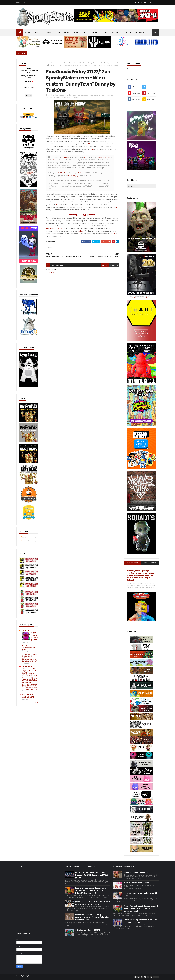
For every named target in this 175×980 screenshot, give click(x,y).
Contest (54, 63)
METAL (67, 32)
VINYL (37, 32)
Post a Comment (54, 273)
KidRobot (104, 63)
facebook (114, 265)
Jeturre (24, 646)
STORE (28, 32)
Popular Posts (150, 563)
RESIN (57, 32)
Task (58, 204)
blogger (105, 265)
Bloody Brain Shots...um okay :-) (136, 873)
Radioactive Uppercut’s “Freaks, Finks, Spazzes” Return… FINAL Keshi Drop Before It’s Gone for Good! (91, 891)
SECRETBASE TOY (28, 694)
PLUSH (95, 32)
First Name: (28, 82)
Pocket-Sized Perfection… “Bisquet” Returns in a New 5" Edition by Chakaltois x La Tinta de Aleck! (92, 917)
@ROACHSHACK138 (54, 228)
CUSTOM (47, 32)
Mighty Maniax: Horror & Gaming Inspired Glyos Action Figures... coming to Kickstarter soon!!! (141, 909)
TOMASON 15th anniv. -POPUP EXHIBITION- (29, 697)
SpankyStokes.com (104, 157)
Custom (60, 63)
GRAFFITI (116, 32)
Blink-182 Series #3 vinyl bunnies (136, 883)
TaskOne (89, 144)
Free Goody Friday (86, 63)
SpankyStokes (112, 63)
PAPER (85, 32)
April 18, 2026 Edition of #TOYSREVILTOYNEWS (34, 637)
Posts (23, 537)
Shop (32, 3)
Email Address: (28, 87)
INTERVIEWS (140, 32)
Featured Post (132, 563)
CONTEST (127, 32)
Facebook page (74, 175)
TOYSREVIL (26, 630)
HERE (92, 149)
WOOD (76, 32)
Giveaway (96, 63)
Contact (25, 3)
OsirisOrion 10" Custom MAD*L (88, 930)
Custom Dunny (69, 63)
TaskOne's (62, 173)
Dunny (77, 63)
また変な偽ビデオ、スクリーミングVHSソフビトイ (29, 661)
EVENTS (105, 32)
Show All (36, 702)
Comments (25, 541)
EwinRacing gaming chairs (141, 298)
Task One (49, 65)
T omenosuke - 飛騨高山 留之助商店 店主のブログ (29, 656)
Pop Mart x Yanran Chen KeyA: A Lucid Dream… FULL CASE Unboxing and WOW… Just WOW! (92, 875)
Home (18, 3)
